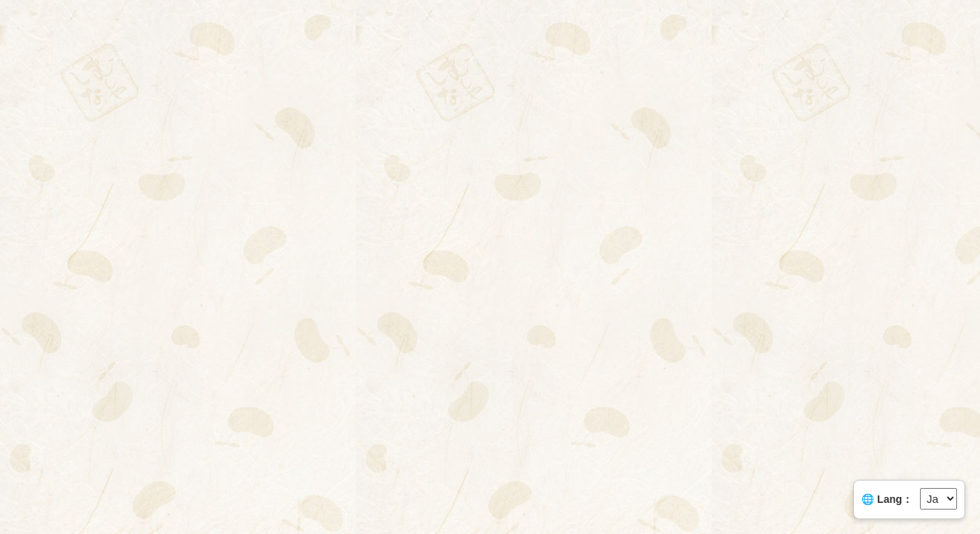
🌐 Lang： (887, 499)
